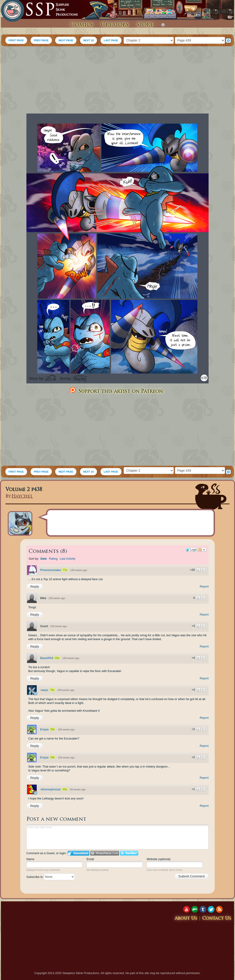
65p (57, 658)
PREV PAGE (41, 40)
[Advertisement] (117, 80)
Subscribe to (51, 877)
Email (90, 859)
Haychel (22, 497)
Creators (115, 25)
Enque (44, 729)
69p (53, 729)
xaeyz (44, 690)
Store (145, 25)
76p (52, 690)
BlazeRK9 (47, 658)
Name (30, 859)
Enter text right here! (117, 837)
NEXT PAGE (66, 40)
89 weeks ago (78, 789)
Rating (53, 559)
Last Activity (68, 559)
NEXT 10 (88, 40)
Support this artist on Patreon (116, 390)
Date (43, 559)
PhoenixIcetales (51, 570)
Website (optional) (159, 859)
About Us (186, 919)
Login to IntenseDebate (78, 853)
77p (65, 570)
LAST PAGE (111, 40)
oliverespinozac (51, 789)
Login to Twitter (129, 853)
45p (65, 789)
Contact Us (217, 919)
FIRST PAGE (16, 40)
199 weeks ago (79, 570)
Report (204, 586)
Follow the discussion (202, 550)
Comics (82, 25)
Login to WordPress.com (105, 853)
